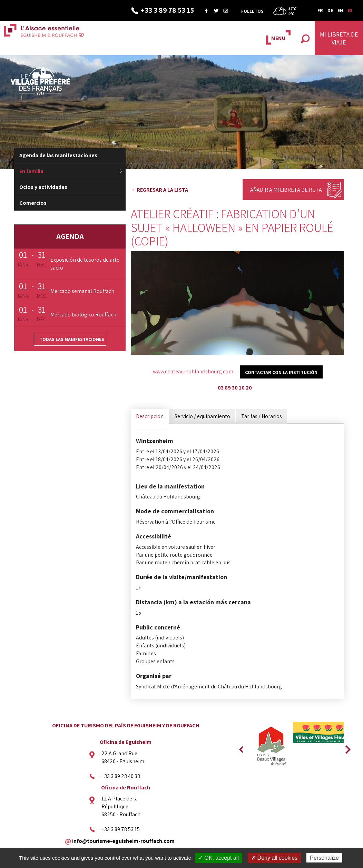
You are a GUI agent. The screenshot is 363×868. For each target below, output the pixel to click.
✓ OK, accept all (219, 858)
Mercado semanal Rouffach (82, 291)
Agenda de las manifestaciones (58, 155)
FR (320, 10)
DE (330, 10)
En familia (31, 171)
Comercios (33, 203)
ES (350, 10)
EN (340, 10)
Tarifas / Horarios (262, 416)
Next (345, 747)
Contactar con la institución (281, 372)
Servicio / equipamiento (202, 416)
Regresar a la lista (162, 190)
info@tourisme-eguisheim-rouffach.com (123, 841)
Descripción (150, 416)
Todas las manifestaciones (72, 339)
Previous (241, 747)
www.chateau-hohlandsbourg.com (193, 371)
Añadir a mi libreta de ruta (286, 190)
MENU (278, 38)
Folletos (252, 11)
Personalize (324, 858)
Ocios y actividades (43, 187)
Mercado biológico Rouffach (83, 315)
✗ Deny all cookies (274, 858)
